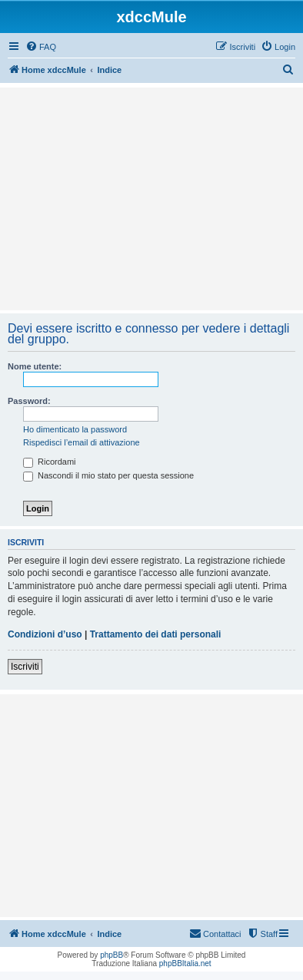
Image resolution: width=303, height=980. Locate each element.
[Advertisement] (151, 199)
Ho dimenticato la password (75, 429)
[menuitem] (41, 47)
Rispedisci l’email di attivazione (82, 442)
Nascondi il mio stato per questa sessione (108, 475)
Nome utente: (35, 366)
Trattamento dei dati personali (156, 634)
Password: (29, 401)
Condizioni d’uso (45, 634)
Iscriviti (25, 667)
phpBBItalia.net (185, 963)
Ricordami (50, 462)
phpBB (112, 955)
